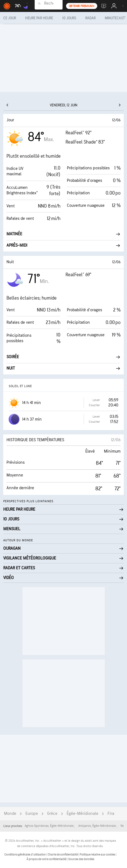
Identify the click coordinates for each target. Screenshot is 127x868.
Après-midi (63, 245)
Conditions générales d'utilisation (25, 855)
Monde (10, 814)
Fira (111, 814)
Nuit (63, 368)
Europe (32, 814)
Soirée (63, 357)
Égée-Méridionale (82, 814)
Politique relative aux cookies (98, 855)
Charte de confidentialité (63, 855)
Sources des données (81, 859)
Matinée (63, 234)
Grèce (52, 814)
